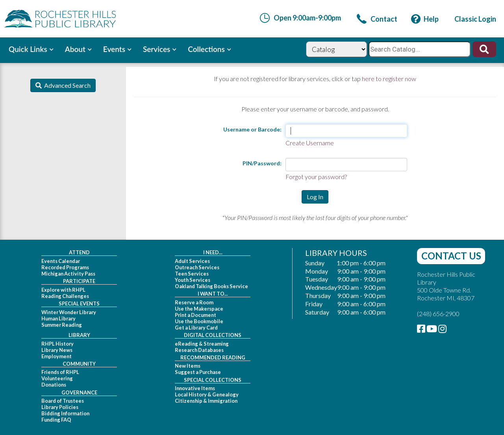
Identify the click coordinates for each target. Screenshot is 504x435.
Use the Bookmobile (199, 321)
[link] (377, 19)
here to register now (389, 79)
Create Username (310, 143)
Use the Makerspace (199, 309)
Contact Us (451, 256)
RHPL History (57, 344)
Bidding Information (65, 413)
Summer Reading (62, 325)
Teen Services (192, 274)
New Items (188, 366)
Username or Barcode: (252, 129)
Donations (54, 385)
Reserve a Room (194, 302)
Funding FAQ (56, 420)
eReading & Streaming (202, 344)
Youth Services (193, 280)
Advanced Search (66, 85)
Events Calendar (61, 261)
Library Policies (60, 407)
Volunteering (57, 378)
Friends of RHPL (60, 372)
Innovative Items (195, 388)
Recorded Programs (65, 267)
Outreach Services (197, 267)
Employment (57, 356)
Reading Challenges (65, 296)
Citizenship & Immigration (206, 401)
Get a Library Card (196, 328)
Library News (57, 350)
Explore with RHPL (63, 290)
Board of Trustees (63, 401)
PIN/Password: (262, 163)
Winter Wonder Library (69, 312)
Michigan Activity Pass (68, 274)
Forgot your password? (316, 177)
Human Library (58, 318)
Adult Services (192, 261)
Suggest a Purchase (198, 372)
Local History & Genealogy (207, 394)
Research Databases (199, 350)
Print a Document (195, 315)
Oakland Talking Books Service (211, 286)
